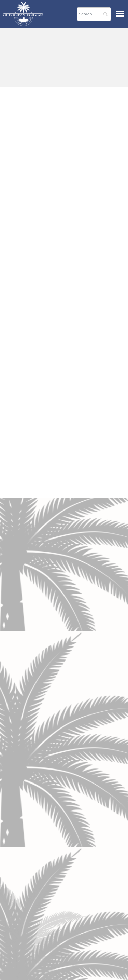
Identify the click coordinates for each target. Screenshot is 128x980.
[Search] (94, 14)
